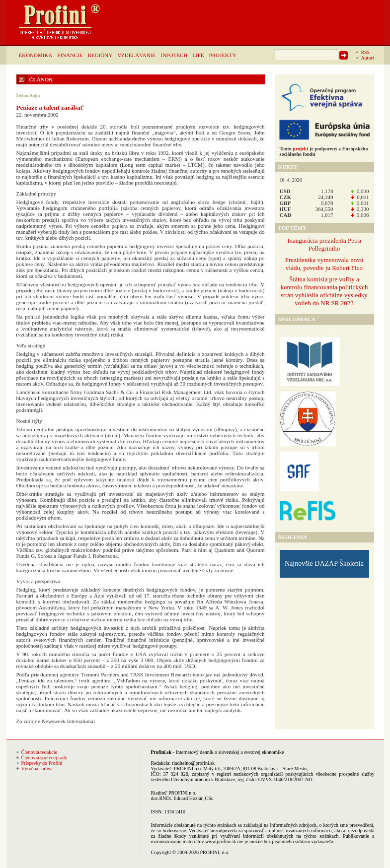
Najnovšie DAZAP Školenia (324, 564)
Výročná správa (37, 768)
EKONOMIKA (36, 55)
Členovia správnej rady (44, 758)
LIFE (198, 55)
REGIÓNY (100, 55)
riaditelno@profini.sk (193, 763)
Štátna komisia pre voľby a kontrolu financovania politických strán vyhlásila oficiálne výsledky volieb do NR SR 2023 (324, 291)
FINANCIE (70, 55)
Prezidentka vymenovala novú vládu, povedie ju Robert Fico (324, 264)
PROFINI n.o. (188, 768)
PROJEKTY (223, 55)
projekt (300, 149)
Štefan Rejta (28, 95)
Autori (367, 58)
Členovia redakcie (39, 752)
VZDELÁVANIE (136, 55)
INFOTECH (174, 55)
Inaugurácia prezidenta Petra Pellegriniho (324, 244)
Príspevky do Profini (42, 763)
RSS (365, 52)
